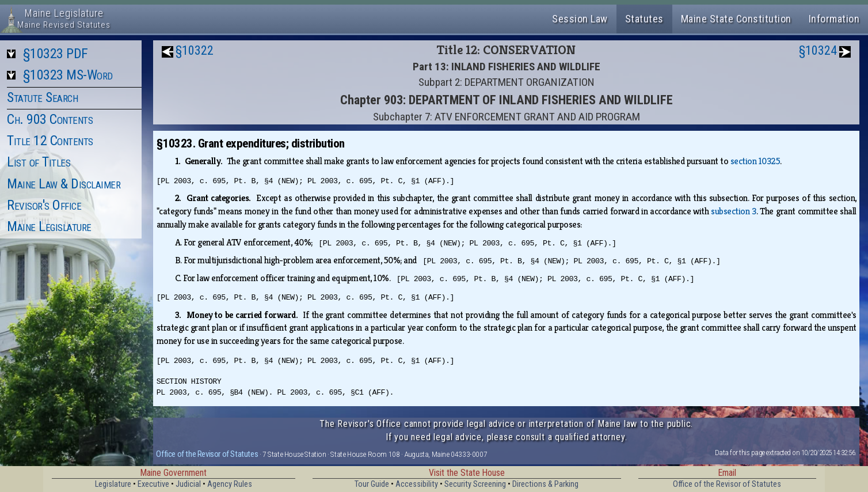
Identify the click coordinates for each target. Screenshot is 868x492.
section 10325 (755, 161)
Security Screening (475, 484)
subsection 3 (734, 211)
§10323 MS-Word (68, 75)
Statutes (644, 19)
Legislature (113, 484)
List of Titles (39, 162)
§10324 (818, 50)
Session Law (580, 19)
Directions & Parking (545, 484)
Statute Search (42, 97)
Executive (153, 484)
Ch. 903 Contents (50, 119)
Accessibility (417, 484)
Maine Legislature (49, 226)
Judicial (188, 484)
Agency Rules (230, 484)
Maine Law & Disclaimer (64, 184)
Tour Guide (372, 484)
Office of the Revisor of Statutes (207, 454)
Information (834, 19)
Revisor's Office (44, 205)
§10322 (195, 50)
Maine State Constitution (736, 19)
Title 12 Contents (50, 141)
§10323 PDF (56, 54)
